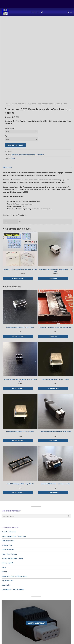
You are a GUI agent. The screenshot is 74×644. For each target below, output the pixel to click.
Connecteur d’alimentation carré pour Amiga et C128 (55, 388)
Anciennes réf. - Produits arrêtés (13, 546)
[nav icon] (71, 12)
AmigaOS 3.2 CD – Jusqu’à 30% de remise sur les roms (20, 226)
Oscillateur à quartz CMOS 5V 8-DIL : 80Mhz (56, 336)
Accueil (7, 60)
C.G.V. (33, 618)
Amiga (13, 114)
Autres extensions (8, 506)
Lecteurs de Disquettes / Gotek (12, 515)
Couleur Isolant (9, 85)
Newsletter (63, 618)
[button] (18, 292)
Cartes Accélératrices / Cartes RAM (14, 493)
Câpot (7, 92)
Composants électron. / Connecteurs (24, 60)
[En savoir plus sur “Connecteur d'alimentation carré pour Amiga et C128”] (53, 397)
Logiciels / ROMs (7, 537)
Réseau (4, 528)
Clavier (4, 524)
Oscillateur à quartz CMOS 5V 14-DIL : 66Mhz (20, 284)
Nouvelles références (9, 488)
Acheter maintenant (36, 579)
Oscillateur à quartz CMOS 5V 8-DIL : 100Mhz (20, 388)
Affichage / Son (17, 111)
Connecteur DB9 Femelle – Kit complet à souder (56, 440)
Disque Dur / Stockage (9, 510)
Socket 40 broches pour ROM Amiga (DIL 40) (20, 440)
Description (7, 124)
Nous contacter (51, 618)
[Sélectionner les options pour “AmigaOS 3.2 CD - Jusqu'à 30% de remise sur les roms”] (18, 235)
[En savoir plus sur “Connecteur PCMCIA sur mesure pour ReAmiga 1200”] (53, 292)
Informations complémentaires (15, 171)
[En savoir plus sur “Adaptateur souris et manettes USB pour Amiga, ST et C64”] (53, 235)
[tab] (38, 144)
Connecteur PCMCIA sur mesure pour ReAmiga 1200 (56, 284)
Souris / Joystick (7, 519)
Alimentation (6, 541)
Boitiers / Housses (8, 497)
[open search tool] (68, 12)
